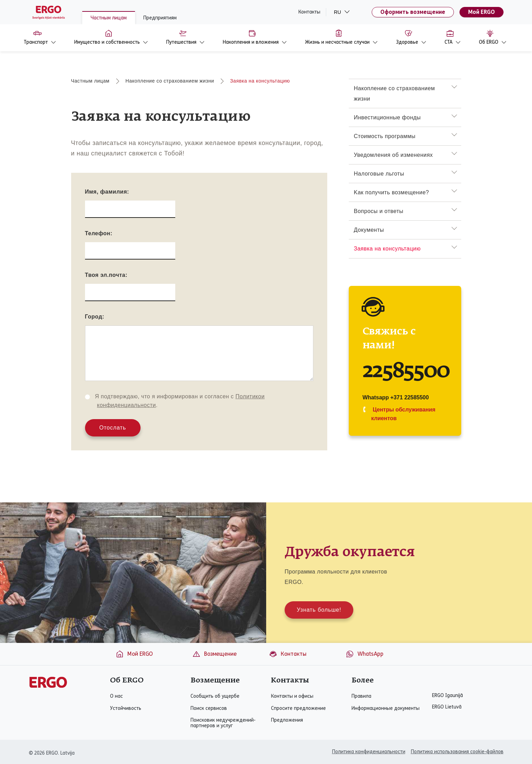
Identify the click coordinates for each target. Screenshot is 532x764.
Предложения (287, 720)
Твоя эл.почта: (106, 275)
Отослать (113, 428)
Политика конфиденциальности (369, 752)
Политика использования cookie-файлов (457, 752)
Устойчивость (126, 708)
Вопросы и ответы (379, 211)
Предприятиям (160, 18)
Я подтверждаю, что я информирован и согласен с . (180, 401)
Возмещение (214, 654)
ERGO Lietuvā (447, 707)
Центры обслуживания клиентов (403, 414)
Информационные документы (386, 708)
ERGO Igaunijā (447, 696)
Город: (95, 317)
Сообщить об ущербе (215, 696)
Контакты (309, 12)
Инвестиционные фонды (387, 117)
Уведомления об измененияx (394, 155)
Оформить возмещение (413, 12)
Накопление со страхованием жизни (170, 81)
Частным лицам (109, 18)
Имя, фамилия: (107, 192)
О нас (116, 696)
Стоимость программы (385, 136)
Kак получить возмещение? (392, 192)
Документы (369, 230)
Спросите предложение (298, 708)
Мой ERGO (482, 12)
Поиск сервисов (209, 708)
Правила (361, 696)
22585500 (406, 371)
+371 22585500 (410, 397)
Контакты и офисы (292, 696)
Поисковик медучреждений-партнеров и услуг (223, 723)
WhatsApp (365, 654)
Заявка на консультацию (260, 81)
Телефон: (99, 233)
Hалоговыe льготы (379, 174)
